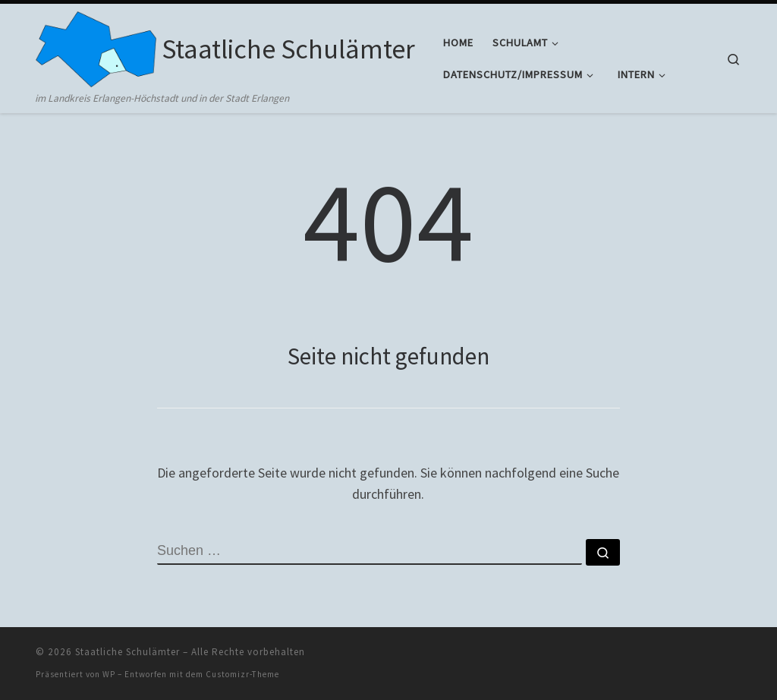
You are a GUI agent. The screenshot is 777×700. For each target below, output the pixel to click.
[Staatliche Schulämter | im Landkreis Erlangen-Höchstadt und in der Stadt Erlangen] (96, 47)
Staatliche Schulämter (127, 652)
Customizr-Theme (242, 674)
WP (109, 674)
